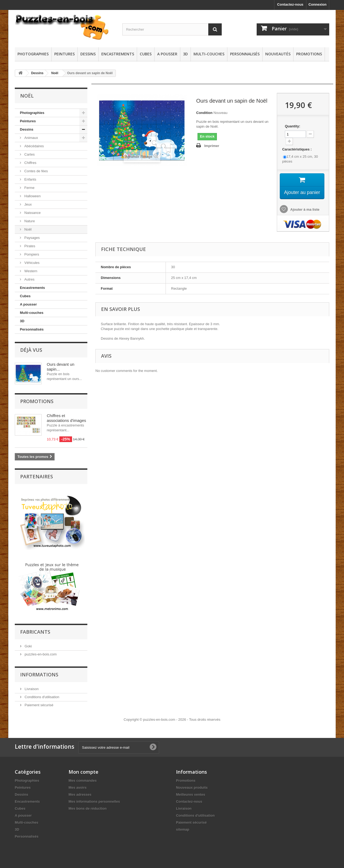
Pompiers (31, 254)
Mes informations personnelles (94, 799)
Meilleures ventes (191, 792)
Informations (39, 672)
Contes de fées (36, 171)
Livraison (31, 686)
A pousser (167, 54)
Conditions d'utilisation (42, 695)
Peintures (64, 54)
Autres (29, 279)
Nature (29, 221)
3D (185, 54)
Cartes (29, 154)
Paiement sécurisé (39, 703)
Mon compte (83, 769)
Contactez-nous (290, 4)
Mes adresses (80, 792)
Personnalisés (245, 54)
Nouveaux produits (192, 785)
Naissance (32, 213)
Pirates (29, 246)
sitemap (183, 827)
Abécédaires (34, 146)
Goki (28, 644)
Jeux (28, 204)
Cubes (146, 54)
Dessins (88, 54)
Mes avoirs (78, 785)
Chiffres (30, 163)
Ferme (29, 188)
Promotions (309, 54)
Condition (204, 113)
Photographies (33, 54)
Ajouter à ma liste (304, 210)
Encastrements (118, 54)
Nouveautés (278, 54)
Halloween (32, 196)
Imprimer (212, 146)
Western (30, 271)
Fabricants (35, 629)
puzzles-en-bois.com (40, 652)
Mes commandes (83, 778)
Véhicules (31, 263)
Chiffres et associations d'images (66, 418)
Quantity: (293, 126)
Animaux (31, 138)
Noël (55, 73)
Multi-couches (209, 54)
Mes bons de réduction (88, 806)
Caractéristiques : (297, 149)
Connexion (318, 4)
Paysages (32, 238)
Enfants (30, 179)
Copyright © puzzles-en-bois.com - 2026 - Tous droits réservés (172, 717)
